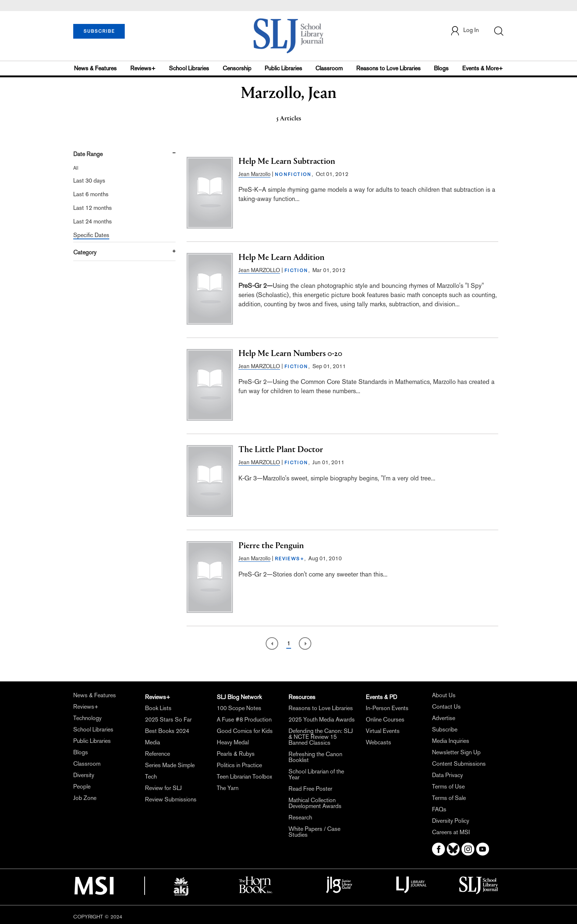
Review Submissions (171, 799)
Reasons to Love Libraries (388, 68)
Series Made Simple (170, 765)
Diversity (84, 775)
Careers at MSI (451, 832)
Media (153, 742)
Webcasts (378, 742)
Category (85, 252)
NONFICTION (293, 174)
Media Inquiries (451, 741)
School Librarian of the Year (316, 774)
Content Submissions (459, 764)
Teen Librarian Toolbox (244, 777)
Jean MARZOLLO (259, 270)
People (82, 787)
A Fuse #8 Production (244, 720)
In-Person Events (387, 708)
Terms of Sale (449, 798)
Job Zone (85, 798)
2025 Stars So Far (168, 720)
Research (300, 817)
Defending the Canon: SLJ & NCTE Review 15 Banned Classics (321, 737)
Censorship (237, 68)
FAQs (439, 809)
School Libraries (189, 68)
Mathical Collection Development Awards (315, 803)
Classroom (329, 68)
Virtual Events (383, 731)
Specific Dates (91, 235)
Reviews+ (143, 68)
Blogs (441, 68)
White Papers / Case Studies (314, 832)
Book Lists (158, 708)
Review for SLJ (163, 788)
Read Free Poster (310, 789)
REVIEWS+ (290, 559)
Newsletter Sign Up (456, 752)
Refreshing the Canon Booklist (315, 757)
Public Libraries (283, 68)
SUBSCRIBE (99, 31)
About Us (444, 695)
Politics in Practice (239, 765)
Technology (87, 718)
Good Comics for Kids (245, 731)
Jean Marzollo (254, 174)
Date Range (88, 154)
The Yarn (228, 788)
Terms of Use (448, 787)
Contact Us (446, 707)
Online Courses (385, 720)
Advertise (444, 718)
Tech (151, 777)
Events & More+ (483, 68)
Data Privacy (447, 775)
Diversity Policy (451, 821)
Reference (157, 754)
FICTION (296, 271)
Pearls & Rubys (236, 754)
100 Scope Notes (239, 708)
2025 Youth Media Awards (322, 720)
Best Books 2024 (167, 731)
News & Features (95, 68)
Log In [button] (464, 31)
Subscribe (445, 729)
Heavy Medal (233, 742)
